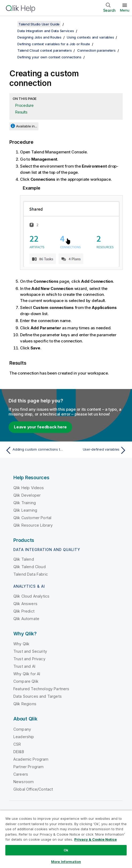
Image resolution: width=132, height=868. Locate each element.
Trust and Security (30, 651)
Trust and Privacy (29, 659)
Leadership (24, 737)
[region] (66, 839)
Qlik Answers (25, 604)
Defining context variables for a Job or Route (54, 44)
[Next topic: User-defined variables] (98, 450)
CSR (17, 744)
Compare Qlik (26, 681)
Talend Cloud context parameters (44, 50)
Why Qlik (21, 644)
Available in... (27, 126)
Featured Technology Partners (41, 689)
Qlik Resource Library (33, 525)
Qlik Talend (24, 559)
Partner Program (28, 767)
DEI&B (19, 752)
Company (22, 729)
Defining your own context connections (49, 57)
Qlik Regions (25, 704)
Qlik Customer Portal (32, 518)
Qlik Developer (27, 495)
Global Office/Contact (33, 789)
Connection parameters (96, 50)
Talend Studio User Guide (39, 24)
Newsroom (24, 782)
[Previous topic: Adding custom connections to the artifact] (34, 450)
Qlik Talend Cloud (30, 567)
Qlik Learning (25, 510)
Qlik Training (25, 503)
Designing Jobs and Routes (39, 37)
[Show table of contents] (11, 24)
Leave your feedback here (40, 427)
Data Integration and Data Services (46, 31)
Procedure (24, 105)
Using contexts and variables (90, 37)
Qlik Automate (26, 619)
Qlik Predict (24, 611)
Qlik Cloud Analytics (31, 596)
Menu (125, 10)
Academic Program (31, 759)
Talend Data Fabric (31, 574)
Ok (66, 850)
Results (21, 112)
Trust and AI (24, 666)
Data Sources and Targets (38, 696)
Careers (21, 774)
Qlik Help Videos (29, 488)
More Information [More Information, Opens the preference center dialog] (66, 862)
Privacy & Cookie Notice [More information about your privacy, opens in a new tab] (96, 839)
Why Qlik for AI (27, 674)
